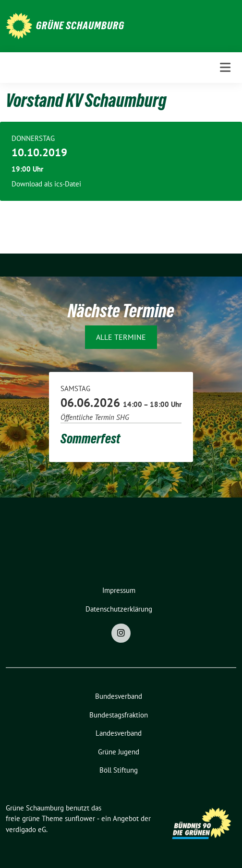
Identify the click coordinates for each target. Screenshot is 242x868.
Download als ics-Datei (46, 184)
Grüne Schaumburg (80, 25)
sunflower (80, 818)
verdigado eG (26, 829)
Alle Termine (121, 337)
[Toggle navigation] (225, 67)
